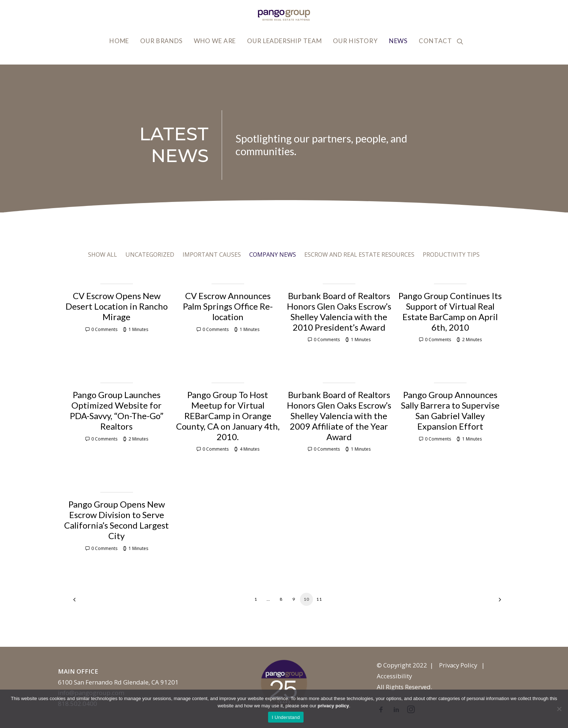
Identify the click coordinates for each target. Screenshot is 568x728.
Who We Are (215, 41)
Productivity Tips (451, 255)
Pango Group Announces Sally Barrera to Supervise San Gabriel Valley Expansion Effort (450, 410)
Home (119, 41)
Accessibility (394, 676)
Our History (355, 41)
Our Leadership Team (284, 41)
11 (319, 599)
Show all (103, 255)
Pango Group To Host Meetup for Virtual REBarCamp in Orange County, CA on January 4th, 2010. (228, 415)
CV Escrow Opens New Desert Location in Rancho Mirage (117, 306)
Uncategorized (150, 255)
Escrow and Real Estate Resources (359, 255)
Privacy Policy (458, 665)
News (398, 41)
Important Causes (212, 255)
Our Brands (161, 41)
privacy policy (333, 706)
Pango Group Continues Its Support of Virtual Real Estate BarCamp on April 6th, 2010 (450, 311)
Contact (435, 41)
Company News (273, 255)
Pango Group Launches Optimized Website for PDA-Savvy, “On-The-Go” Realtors (117, 410)
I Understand (286, 717)
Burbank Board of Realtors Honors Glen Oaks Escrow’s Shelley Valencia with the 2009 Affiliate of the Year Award (339, 415)
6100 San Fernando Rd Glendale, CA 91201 (118, 682)
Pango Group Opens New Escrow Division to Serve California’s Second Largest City (116, 520)
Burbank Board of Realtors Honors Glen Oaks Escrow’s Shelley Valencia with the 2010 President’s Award (339, 311)
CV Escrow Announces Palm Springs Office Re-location (228, 306)
